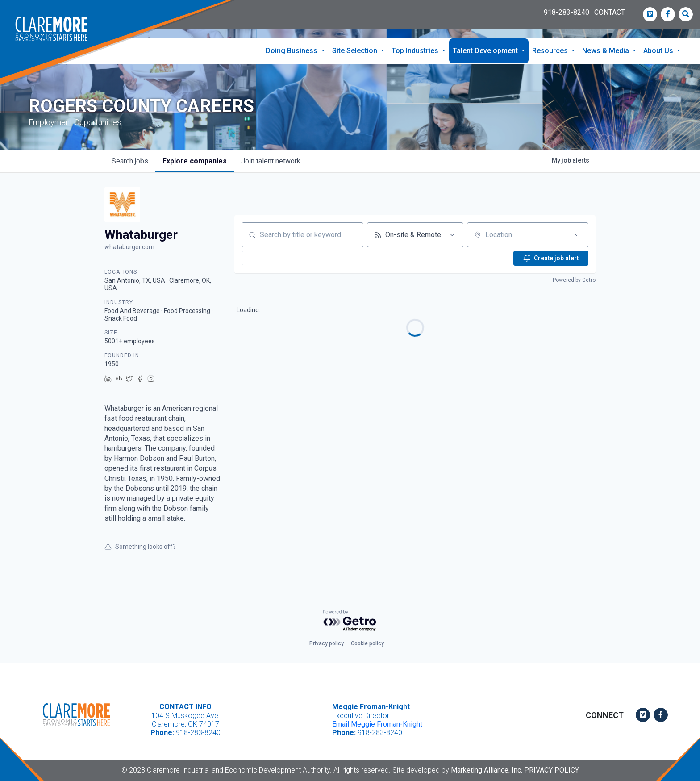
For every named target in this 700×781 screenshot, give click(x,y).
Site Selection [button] (356, 51)
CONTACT (610, 12)
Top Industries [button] (416, 51)
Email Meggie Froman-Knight (377, 724)
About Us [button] (659, 51)
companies (195, 163)
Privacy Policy (552, 770)
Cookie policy (367, 643)
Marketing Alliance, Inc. (487, 770)
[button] (272, 260)
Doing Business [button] (292, 51)
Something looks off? (140, 549)
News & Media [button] (606, 51)
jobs (130, 163)
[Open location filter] (577, 237)
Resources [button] (551, 51)
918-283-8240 (567, 12)
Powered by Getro (574, 282)
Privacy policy (327, 643)
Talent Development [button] (486, 51)
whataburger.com (129, 249)
